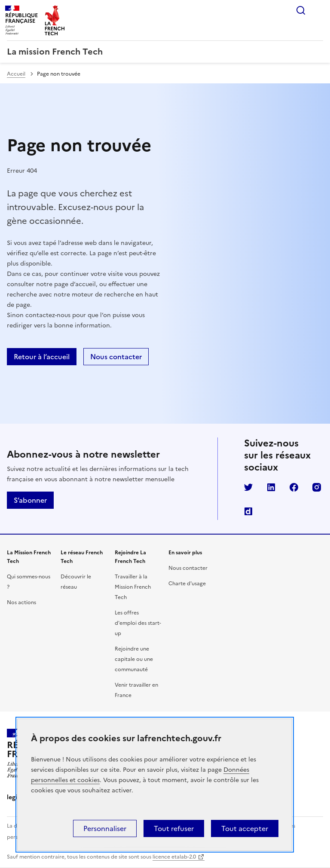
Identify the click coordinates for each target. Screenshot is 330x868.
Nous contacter (116, 357)
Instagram (317, 487)
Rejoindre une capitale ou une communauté (134, 659)
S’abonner (30, 500)
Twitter (248, 487)
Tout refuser (174, 828)
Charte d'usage (187, 584)
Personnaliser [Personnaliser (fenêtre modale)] (105, 828)
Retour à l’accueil (42, 357)
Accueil (16, 74)
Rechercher (301, 10)
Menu (318, 10)
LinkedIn (271, 487)
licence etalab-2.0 (174, 857)
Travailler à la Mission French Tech (133, 587)
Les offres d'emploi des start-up (138, 623)
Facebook (294, 487)
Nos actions (21, 602)
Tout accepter (245, 828)
